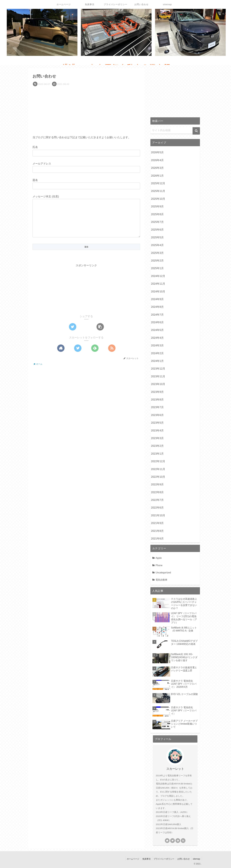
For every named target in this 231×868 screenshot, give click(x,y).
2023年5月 (157, 423)
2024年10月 (158, 292)
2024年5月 (157, 330)
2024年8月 (157, 307)
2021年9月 (157, 523)
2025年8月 (157, 214)
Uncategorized (163, 572)
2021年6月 (157, 539)
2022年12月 (158, 461)
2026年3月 (157, 168)
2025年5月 (157, 237)
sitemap (196, 859)
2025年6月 (157, 230)
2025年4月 (157, 245)
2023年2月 (157, 446)
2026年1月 (157, 176)
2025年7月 (157, 222)
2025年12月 (158, 183)
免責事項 (146, 859)
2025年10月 (158, 199)
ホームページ (133, 859)
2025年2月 (157, 261)
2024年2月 (157, 353)
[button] (196, 131)
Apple (159, 558)
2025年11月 (158, 191)
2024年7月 (157, 315)
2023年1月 (157, 454)
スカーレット (175, 769)
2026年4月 (157, 160)
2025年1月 (157, 268)
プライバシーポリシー (164, 859)
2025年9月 (157, 206)
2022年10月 (158, 477)
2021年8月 (157, 531)
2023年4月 (157, 431)
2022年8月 (157, 492)
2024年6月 (157, 322)
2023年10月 (158, 384)
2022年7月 (157, 500)
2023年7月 (157, 407)
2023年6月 (157, 415)
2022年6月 (157, 508)
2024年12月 (158, 276)
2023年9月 (157, 392)
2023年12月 (158, 369)
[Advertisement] (86, 110)
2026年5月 (157, 152)
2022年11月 (158, 469)
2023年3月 (157, 438)
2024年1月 (157, 361)
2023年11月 (158, 376)
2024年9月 (157, 299)
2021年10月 (158, 515)
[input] (175, 130)
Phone (159, 565)
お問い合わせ (184, 859)
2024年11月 (158, 284)
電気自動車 (161, 580)
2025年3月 (157, 253)
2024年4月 (157, 338)
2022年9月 (157, 484)
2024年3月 (157, 345)
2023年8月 (157, 400)
